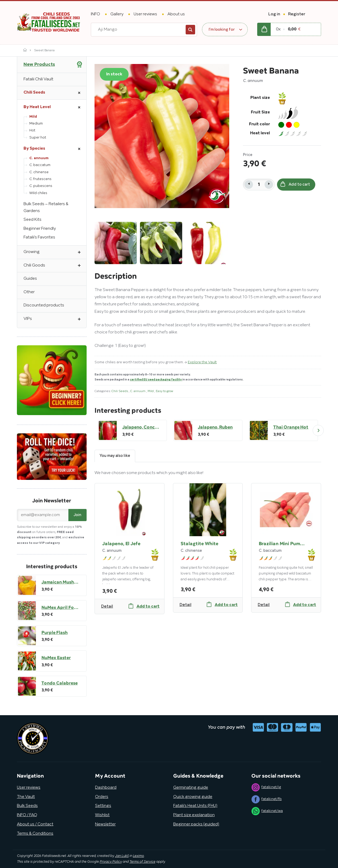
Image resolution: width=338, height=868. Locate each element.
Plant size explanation (194, 815)
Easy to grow (165, 391)
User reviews (145, 14)
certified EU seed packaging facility (156, 380)
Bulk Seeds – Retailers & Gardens (46, 208)
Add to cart (295, 184)
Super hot (38, 138)
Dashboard (106, 788)
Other (29, 292)
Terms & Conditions (35, 834)
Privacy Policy (111, 862)
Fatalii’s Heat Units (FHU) (195, 806)
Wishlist (102, 815)
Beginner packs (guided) (196, 824)
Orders (102, 797)
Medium (36, 124)
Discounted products (44, 305)
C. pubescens (41, 186)
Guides (30, 279)
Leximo (138, 856)
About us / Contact (35, 824)
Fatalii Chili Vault (38, 79)
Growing (55, 252)
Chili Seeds (120, 391)
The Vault (26, 797)
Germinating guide (191, 788)
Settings (103, 806)
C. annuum (138, 391)
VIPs (55, 319)
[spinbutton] (259, 185)
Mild (151, 391)
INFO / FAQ (27, 815)
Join (78, 515)
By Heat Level (55, 107)
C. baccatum (40, 165)
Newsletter (105, 824)
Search (190, 30)
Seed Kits (32, 220)
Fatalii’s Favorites (39, 237)
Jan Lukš (122, 856)
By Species (55, 149)
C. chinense (39, 172)
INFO (95, 14)
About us (176, 14)
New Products (39, 65)
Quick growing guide (193, 797)
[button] (269, 185)
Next (318, 430)
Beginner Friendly (40, 229)
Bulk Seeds (27, 806)
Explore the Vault (202, 362)
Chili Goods (55, 266)
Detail (107, 607)
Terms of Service (142, 862)
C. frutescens (40, 179)
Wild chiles (38, 193)
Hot (32, 130)
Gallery (117, 14)
